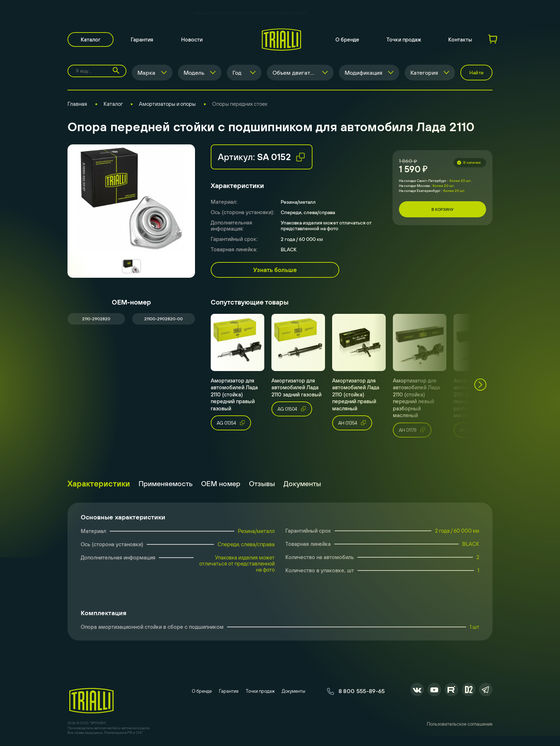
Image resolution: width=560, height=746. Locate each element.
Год (237, 73)
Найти (476, 73)
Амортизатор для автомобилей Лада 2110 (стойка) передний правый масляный (356, 394)
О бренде (347, 39)
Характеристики (99, 484)
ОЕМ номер (221, 483)
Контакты (460, 39)
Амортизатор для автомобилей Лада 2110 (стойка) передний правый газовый (234, 394)
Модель (194, 73)
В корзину (442, 209)
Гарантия (142, 39)
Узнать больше (275, 270)
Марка (146, 73)
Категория (424, 73)
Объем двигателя (296, 73)
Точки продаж (404, 39)
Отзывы (262, 483)
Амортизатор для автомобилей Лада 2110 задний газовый (296, 387)
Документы (302, 483)
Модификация (363, 73)
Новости (192, 39)
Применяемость (166, 483)
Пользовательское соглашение (460, 724)
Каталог (91, 39)
